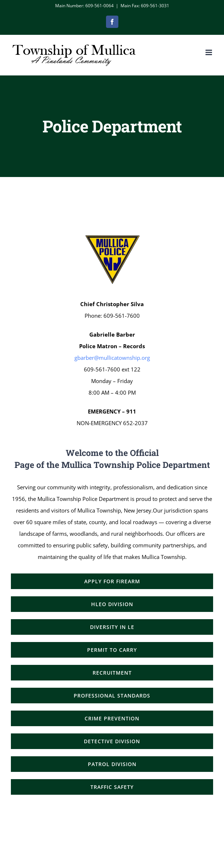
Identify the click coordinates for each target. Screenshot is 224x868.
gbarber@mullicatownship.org (112, 358)
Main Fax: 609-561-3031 (145, 6)
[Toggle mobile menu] (209, 52)
